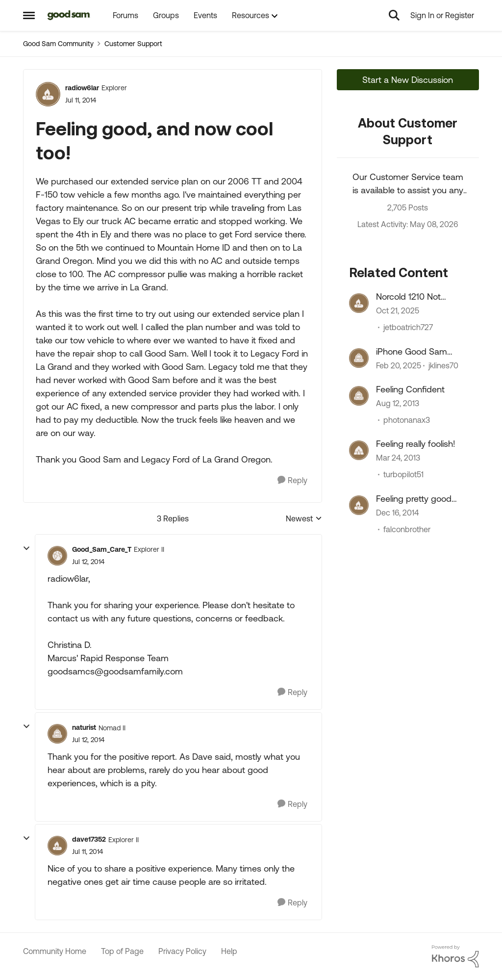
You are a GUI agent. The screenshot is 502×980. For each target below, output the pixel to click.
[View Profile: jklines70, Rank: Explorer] (359, 358)
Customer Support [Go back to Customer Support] (133, 44)
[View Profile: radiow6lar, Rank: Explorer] (48, 94)
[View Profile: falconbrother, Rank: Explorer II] (359, 505)
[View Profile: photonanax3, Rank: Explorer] (359, 396)
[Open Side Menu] (29, 15)
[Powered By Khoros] (455, 956)
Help (229, 951)
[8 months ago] (398, 311)
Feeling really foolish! (416, 444)
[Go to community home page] (69, 15)
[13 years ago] (398, 458)
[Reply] (292, 480)
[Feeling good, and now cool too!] (88, 562)
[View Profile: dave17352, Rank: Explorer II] (57, 846)
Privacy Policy (182, 951)
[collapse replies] (26, 548)
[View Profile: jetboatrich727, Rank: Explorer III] (359, 303)
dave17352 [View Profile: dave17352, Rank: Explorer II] (89, 839)
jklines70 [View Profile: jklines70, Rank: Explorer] (443, 365)
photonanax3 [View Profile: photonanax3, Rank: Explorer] (407, 420)
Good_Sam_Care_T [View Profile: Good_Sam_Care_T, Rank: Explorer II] (102, 549)
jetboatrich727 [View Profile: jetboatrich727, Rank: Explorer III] (408, 328)
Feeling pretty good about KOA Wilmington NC (420, 499)
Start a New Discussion (408, 80)
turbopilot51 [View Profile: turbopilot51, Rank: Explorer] (403, 475)
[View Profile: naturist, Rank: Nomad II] (57, 734)
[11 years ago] (397, 513)
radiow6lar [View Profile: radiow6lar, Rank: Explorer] (82, 88)
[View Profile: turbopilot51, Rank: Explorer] (359, 450)
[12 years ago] (398, 403)
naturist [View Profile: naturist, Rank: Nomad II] (84, 727)
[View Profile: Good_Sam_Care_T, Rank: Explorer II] (57, 556)
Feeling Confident (410, 389)
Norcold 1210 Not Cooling (408, 297)
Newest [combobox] (304, 519)
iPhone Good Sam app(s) (412, 352)
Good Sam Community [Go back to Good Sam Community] (58, 44)
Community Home (55, 951)
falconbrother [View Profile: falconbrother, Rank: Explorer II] (407, 529)
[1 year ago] (399, 365)
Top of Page (122, 951)
